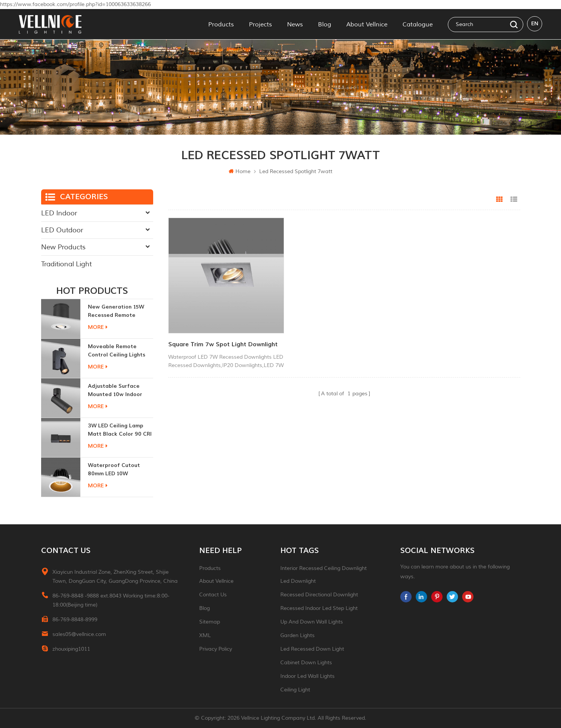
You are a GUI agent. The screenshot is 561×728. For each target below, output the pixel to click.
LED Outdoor (62, 230)
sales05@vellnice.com (79, 634)
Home (240, 171)
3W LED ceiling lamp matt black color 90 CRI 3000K (120, 430)
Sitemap (210, 622)
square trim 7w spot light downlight (207, 342)
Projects (261, 24)
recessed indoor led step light (319, 608)
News (295, 24)
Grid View (500, 200)
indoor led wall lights (307, 676)
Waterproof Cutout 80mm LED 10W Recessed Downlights (116, 470)
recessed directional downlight (319, 595)
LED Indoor (59, 213)
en (535, 24)
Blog (325, 24)
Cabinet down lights (306, 663)
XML (205, 635)
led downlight (298, 581)
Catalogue (418, 24)
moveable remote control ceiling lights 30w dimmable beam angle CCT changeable (118, 351)
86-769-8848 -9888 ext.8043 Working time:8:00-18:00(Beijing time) (111, 600)
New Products (63, 247)
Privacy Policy (216, 649)
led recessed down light (312, 649)
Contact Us (213, 595)
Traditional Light (66, 264)
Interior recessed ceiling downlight (324, 568)
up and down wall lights (312, 622)
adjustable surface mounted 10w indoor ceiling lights (115, 391)
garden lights (297, 635)
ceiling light (295, 690)
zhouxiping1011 (71, 649)
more (98, 327)
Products (221, 24)
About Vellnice (367, 24)
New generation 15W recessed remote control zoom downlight (120, 311)
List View (514, 200)
